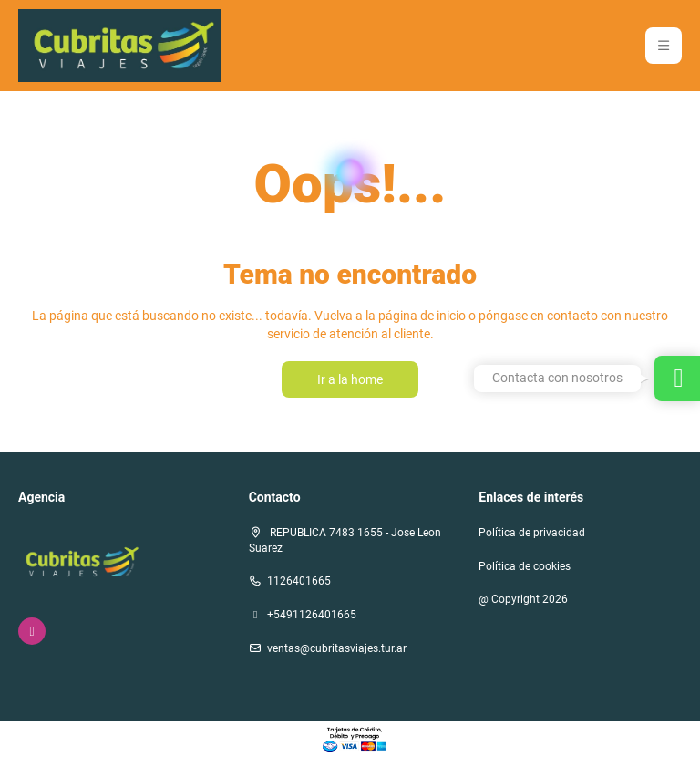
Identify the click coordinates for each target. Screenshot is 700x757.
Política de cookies (525, 566)
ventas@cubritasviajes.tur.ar (337, 648)
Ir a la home (350, 379)
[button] (664, 46)
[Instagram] (32, 631)
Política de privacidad (532, 533)
